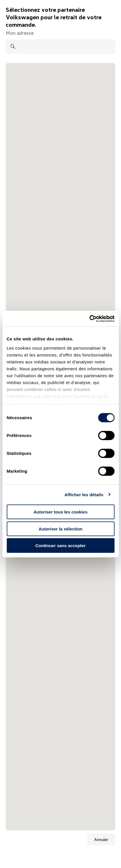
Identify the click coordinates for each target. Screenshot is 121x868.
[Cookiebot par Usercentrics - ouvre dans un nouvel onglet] (89, 319)
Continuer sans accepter (60, 546)
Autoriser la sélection (60, 529)
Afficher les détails (84, 494)
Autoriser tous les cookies (61, 512)
